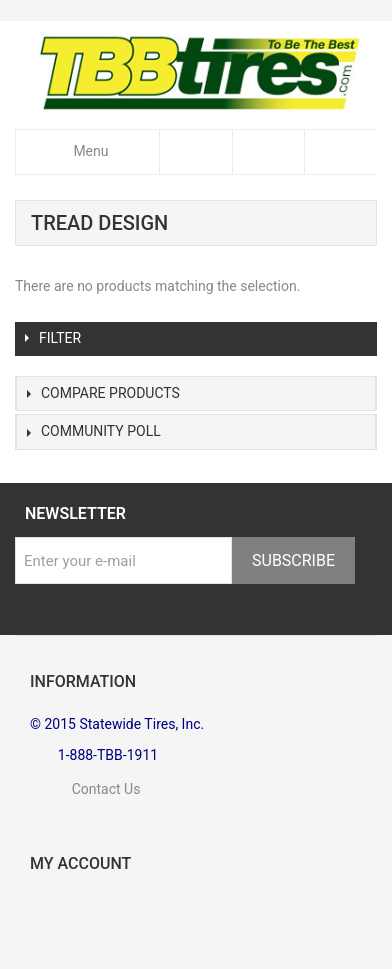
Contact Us (85, 789)
